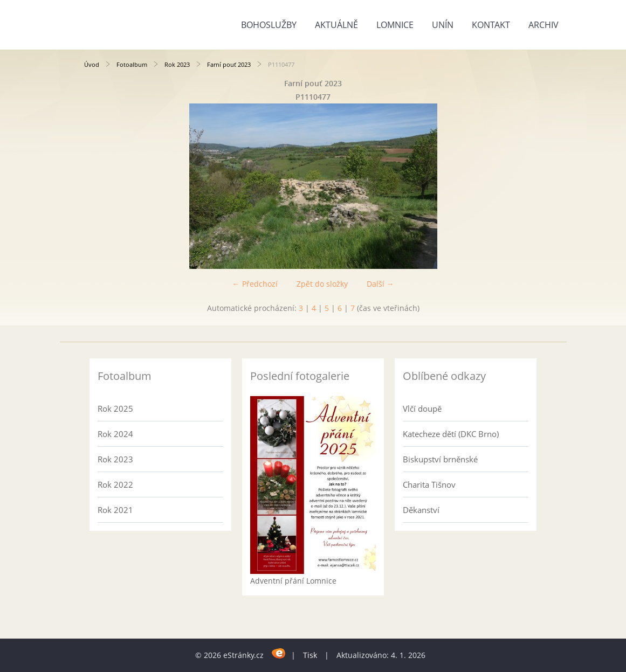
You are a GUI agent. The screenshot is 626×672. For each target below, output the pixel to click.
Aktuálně (336, 25)
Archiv (544, 25)
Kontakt (491, 25)
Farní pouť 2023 (229, 64)
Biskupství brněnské (440, 459)
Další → (380, 284)
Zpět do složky (322, 284)
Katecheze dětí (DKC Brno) (451, 434)
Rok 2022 (115, 484)
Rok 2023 (177, 64)
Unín (443, 25)
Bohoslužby (269, 25)
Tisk (310, 655)
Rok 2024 (115, 434)
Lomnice (395, 25)
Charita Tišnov (429, 484)
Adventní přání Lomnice (293, 581)
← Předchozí (255, 284)
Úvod (92, 64)
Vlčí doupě (422, 408)
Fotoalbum (132, 64)
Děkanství (421, 510)
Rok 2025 (115, 408)
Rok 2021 (115, 510)
